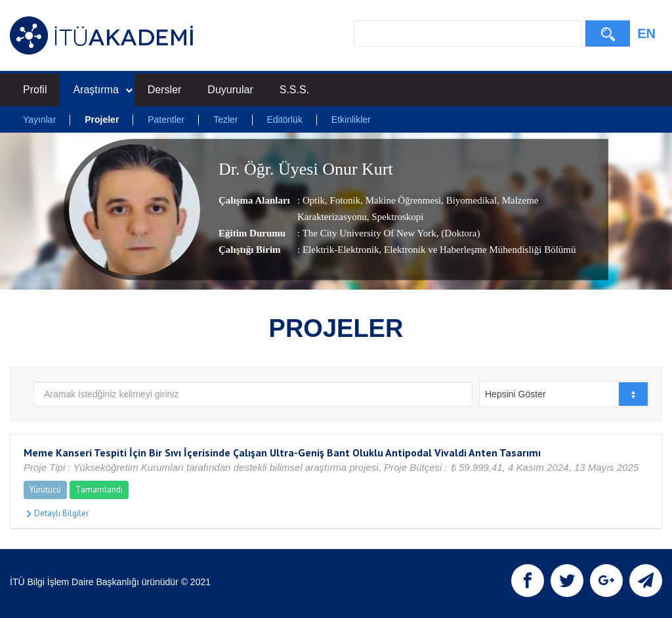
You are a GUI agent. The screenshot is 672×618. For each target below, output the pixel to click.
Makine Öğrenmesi (402, 201)
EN (646, 33)
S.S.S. (294, 90)
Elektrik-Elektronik (341, 250)
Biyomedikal (470, 201)
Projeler (102, 120)
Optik (314, 201)
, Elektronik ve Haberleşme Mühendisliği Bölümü (478, 250)
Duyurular (230, 90)
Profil (35, 90)
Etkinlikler (351, 120)
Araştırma (102, 90)
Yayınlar (39, 120)
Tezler (225, 120)
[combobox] (564, 394)
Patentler (166, 120)
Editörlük (284, 120)
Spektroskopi (397, 217)
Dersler (165, 90)
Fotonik (344, 201)
